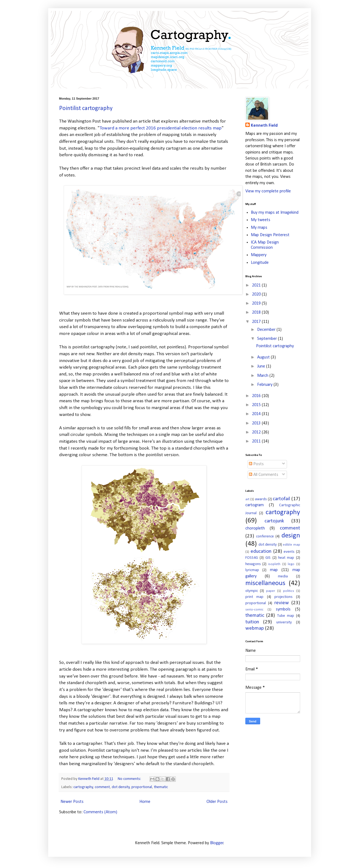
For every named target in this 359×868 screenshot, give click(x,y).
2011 (257, 441)
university (284, 622)
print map (255, 597)
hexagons (253, 564)
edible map (291, 545)
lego (291, 564)
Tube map (286, 616)
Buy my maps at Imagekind (275, 213)
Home (145, 802)
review (282, 603)
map (274, 570)
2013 (257, 423)
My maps (259, 228)
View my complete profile (268, 191)
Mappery (259, 255)
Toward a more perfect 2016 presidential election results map (161, 128)
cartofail (281, 499)
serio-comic (254, 610)
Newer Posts (72, 802)
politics (289, 591)
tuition (252, 622)
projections (283, 597)
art (247, 499)
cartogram (255, 505)
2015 (257, 405)
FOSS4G (252, 558)
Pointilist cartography (86, 108)
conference (265, 536)
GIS (268, 558)
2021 (257, 285)
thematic (161, 787)
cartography (83, 787)
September (268, 339)
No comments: (130, 779)
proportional (142, 787)
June (262, 366)
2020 (257, 294)
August (264, 357)
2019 (257, 303)
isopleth (274, 564)
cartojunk (274, 521)
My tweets (261, 220)
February (265, 385)
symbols (283, 609)
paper (271, 591)
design (291, 536)
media (283, 576)
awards (261, 499)
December (267, 330)
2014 (257, 414)
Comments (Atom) (100, 812)
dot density (121, 787)
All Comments (264, 475)
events (289, 552)
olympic (252, 591)
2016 (257, 396)
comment (102, 787)
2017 (257, 322)
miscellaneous (265, 583)
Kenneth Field (264, 126)
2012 (257, 432)
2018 (257, 313)
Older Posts (217, 802)
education (261, 552)
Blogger (217, 843)
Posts (256, 464)
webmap (255, 628)
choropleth (255, 528)
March (263, 376)
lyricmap (252, 570)
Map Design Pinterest (270, 235)
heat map (286, 558)
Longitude (260, 263)
